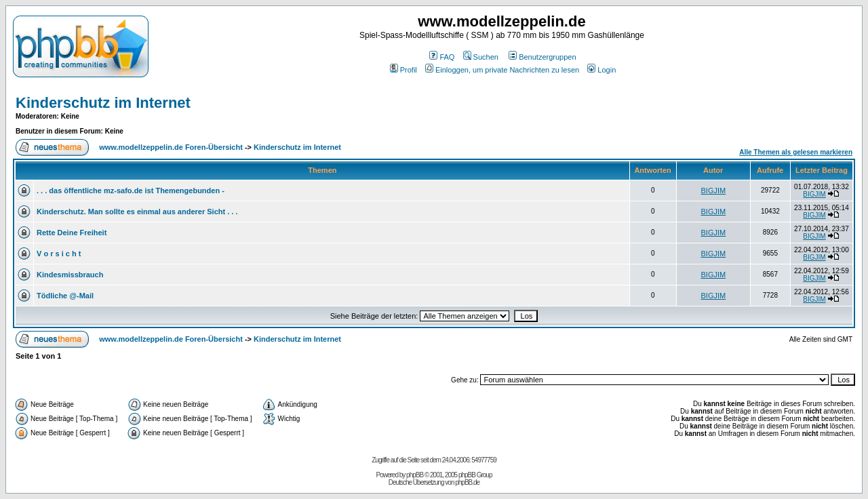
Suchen (481, 57)
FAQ (442, 57)
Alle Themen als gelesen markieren (796, 152)
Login (601, 70)
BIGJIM (714, 191)
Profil (403, 70)
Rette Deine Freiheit (72, 233)
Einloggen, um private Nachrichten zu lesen (502, 70)
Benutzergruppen (542, 57)
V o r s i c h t (59, 254)
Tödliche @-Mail (65, 296)
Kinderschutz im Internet (103, 103)
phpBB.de (467, 482)
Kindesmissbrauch (70, 275)
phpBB (415, 475)
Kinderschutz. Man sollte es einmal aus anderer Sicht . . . (137, 212)
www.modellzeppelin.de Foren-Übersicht (171, 147)
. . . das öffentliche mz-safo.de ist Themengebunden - (131, 191)
